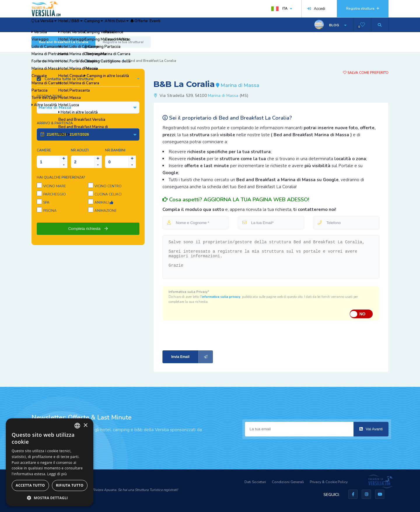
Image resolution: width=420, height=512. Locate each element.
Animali (104, 202)
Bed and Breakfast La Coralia (63, 42)
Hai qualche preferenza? (61, 177)
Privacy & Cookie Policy (329, 482)
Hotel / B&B (88, 25)
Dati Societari (255, 482)
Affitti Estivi (155, 25)
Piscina (50, 211)
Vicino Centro (108, 186)
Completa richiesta (88, 229)
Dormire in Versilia (51, 61)
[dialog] (50, 462)
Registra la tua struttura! (123, 42)
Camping (122, 25)
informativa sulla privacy (221, 297)
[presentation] (202, 335)
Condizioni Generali (288, 482)
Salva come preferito (366, 73)
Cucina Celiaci (108, 194)
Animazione (106, 211)
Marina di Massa (106, 61)
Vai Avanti (371, 429)
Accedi (316, 9)
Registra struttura (363, 8)
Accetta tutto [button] (30, 485)
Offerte (187, 25)
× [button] (85, 425)
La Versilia (50, 25)
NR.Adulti (80, 150)
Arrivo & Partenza (55, 123)
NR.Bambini (115, 150)
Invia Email (192, 357)
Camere (44, 150)
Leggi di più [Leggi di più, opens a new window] (57, 474)
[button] (50, 498)
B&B (79, 61)
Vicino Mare (55, 186)
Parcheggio (55, 194)
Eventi (211, 25)
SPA (46, 202)
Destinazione (50, 96)
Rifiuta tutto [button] (70, 485)
